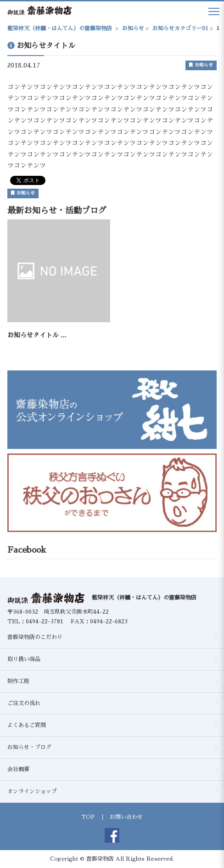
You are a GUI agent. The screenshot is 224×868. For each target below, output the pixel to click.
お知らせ (201, 65)
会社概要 (18, 769)
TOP (88, 817)
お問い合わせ (126, 817)
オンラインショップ (32, 791)
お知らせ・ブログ (29, 747)
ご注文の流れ (24, 703)
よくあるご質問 (27, 725)
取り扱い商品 (24, 659)
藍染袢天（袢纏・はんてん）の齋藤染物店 (144, 598)
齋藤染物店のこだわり (35, 637)
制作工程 (18, 681)
